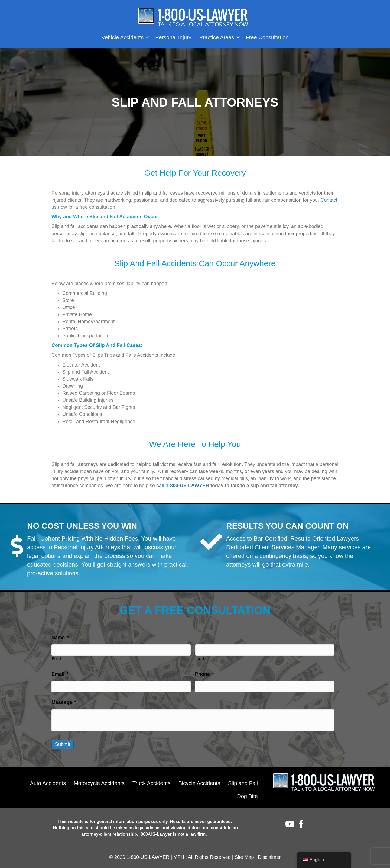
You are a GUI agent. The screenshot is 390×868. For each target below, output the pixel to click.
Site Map (244, 855)
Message (64, 700)
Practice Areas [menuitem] (217, 37)
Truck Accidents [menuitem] (151, 781)
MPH (179, 855)
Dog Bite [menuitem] (247, 794)
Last (200, 658)
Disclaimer (269, 855)
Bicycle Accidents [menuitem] (199, 781)
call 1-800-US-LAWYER (183, 486)
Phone (204, 673)
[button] (147, 37)
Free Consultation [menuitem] (267, 37)
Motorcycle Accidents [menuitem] (99, 781)
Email (60, 673)
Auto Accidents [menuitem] (48, 781)
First (56, 658)
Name (60, 638)
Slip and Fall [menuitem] (243, 781)
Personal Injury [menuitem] (173, 37)
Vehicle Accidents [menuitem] (123, 37)
